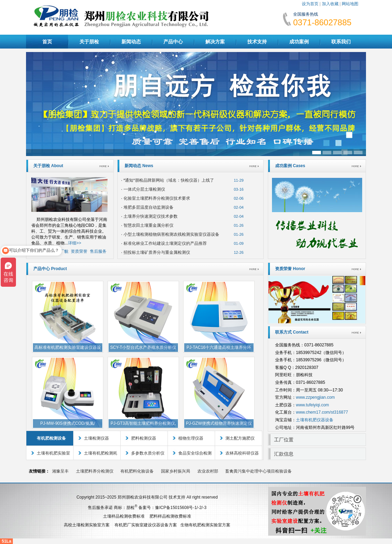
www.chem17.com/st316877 (322, 412)
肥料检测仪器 (144, 438)
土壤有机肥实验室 (53, 453)
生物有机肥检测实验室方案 (205, 525)
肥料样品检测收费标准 (170, 516)
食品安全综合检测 (195, 453)
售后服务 (98, 251)
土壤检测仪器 (96, 438)
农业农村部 (208, 471)
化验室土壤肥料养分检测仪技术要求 (157, 198)
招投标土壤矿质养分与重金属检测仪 (157, 252)
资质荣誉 (79, 251)
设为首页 (310, 4)
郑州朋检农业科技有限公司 (143, 497)
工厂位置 (284, 440)
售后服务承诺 (100, 508)
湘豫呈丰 (60, 471)
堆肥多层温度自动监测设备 (148, 207)
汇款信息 (284, 454)
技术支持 (257, 42)
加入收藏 (330, 4)
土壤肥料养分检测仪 (95, 471)
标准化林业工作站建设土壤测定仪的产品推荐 (165, 243)
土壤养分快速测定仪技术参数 (151, 216)
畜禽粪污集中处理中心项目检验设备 (258, 471)
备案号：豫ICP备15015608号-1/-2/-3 (172, 508)
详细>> (75, 243)
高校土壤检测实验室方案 (87, 525)
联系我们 (341, 42)
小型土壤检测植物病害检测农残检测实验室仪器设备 (171, 234)
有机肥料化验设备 (137, 471)
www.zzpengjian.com (315, 397)
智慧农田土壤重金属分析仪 (148, 225)
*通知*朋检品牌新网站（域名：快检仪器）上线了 (169, 180)
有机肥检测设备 (51, 438)
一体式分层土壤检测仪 (144, 189)
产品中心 (173, 42)
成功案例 (299, 42)
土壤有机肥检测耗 (101, 453)
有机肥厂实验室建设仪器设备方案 (146, 525)
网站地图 (350, 4)
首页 (47, 42)
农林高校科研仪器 (242, 453)
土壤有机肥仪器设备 (315, 420)
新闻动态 (131, 42)
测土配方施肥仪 (240, 438)
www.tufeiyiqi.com (312, 405)
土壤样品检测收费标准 (124, 516)
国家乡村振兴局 (176, 471)
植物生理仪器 (191, 438)
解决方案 (215, 42)
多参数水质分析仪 (148, 453)
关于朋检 (89, 42)
